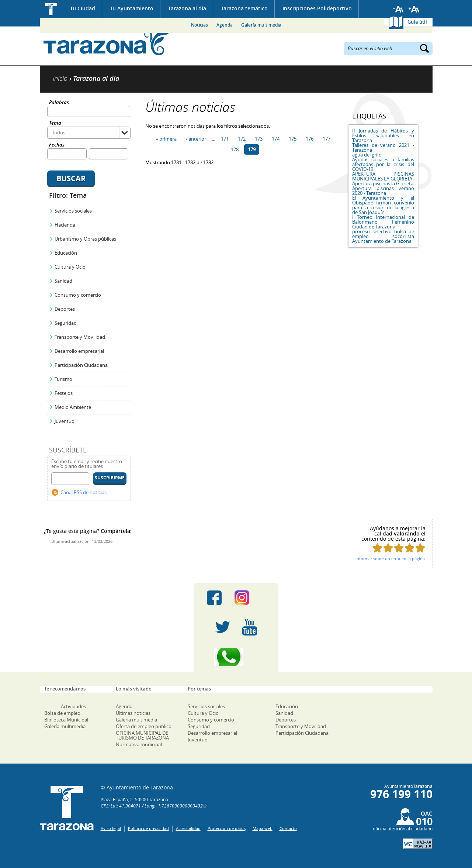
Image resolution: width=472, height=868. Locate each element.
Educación (66, 253)
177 (327, 139)
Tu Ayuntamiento (132, 8)
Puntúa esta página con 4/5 (409, 548)
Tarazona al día (187, 8)
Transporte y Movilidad (80, 337)
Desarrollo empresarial (79, 351)
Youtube (250, 627)
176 (310, 139)
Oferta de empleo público (144, 726)
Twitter (223, 627)
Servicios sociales (73, 211)
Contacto (288, 828)
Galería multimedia (261, 25)
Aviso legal (111, 828)
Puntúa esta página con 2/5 (388, 548)
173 (259, 139)
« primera (166, 139)
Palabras (59, 103)
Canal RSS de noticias (84, 492)
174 (276, 139)
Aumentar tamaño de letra (414, 9)
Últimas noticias (133, 713)
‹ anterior (196, 139)
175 (293, 139)
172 (242, 139)
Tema (55, 123)
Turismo (63, 379)
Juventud (65, 421)
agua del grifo (367, 155)
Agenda (225, 25)
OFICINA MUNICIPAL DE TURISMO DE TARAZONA (142, 735)
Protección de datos (227, 828)
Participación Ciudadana (81, 365)
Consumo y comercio (78, 295)
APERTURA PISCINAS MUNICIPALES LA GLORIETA (383, 176)
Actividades (73, 706)
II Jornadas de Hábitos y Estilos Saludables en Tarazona (383, 135)
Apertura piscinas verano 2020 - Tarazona (383, 191)
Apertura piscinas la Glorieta (383, 183)
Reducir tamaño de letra (398, 9)
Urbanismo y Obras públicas (85, 239)
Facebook (214, 598)
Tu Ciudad (83, 8)
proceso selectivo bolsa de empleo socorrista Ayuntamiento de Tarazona (383, 236)
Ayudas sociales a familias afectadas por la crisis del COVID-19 (383, 164)
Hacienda (65, 225)
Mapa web (263, 828)
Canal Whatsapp (236, 657)
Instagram (249, 598)
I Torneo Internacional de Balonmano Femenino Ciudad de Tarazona (383, 222)
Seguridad (66, 323)
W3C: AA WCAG (418, 844)
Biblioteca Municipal (66, 720)
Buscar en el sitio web (370, 48)
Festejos (64, 393)
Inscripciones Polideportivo (317, 8)
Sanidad (63, 281)
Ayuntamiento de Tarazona (107, 43)
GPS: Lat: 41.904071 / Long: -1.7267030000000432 (152, 806)
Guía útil (417, 22)
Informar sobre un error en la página (390, 559)
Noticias (199, 25)
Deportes (65, 309)
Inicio (51, 9)
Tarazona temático (244, 8)
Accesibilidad (188, 828)
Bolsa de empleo (62, 713)
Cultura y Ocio (70, 267)
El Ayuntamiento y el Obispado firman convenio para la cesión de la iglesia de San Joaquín (383, 205)
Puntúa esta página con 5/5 (420, 548)
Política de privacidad (148, 828)
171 (225, 139)
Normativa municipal (139, 744)
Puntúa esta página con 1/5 (377, 548)
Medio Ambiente (73, 407)
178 (235, 149)
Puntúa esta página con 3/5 (399, 548)
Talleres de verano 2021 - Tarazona (383, 147)
